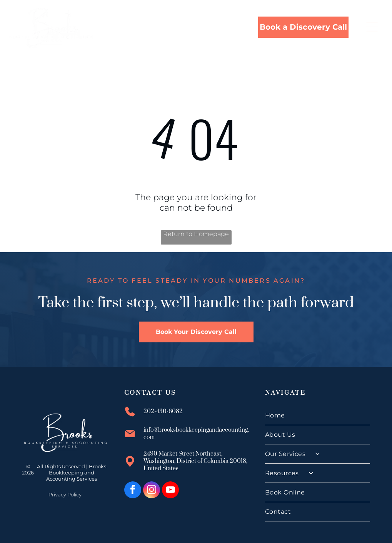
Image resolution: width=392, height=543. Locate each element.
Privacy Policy (65, 494)
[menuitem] (318, 416)
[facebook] (133, 491)
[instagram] (152, 491)
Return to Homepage (196, 234)
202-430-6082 (163, 411)
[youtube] (170, 491)
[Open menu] (372, 27)
